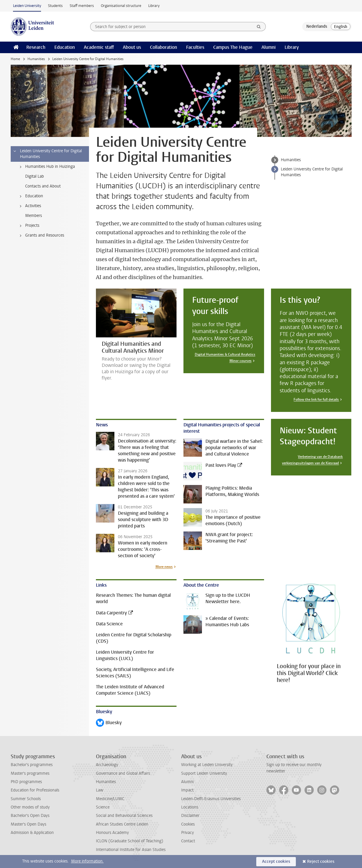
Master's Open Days (28, 824)
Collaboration (164, 47)
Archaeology (107, 765)
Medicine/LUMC (110, 799)
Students (55, 6)
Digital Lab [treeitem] (35, 176)
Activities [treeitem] (29, 206)
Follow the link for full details (316, 399)
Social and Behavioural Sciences (124, 816)
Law (100, 790)
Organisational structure (121, 6)
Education (65, 47)
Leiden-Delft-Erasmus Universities (211, 799)
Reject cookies (321, 862)
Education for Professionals (35, 790)
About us (132, 47)
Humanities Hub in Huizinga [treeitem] (46, 167)
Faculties (195, 47)
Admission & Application (32, 833)
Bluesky (109, 723)
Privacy (188, 833)
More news (164, 567)
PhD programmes (26, 782)
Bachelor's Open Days (30, 816)
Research (36, 47)
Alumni (269, 47)
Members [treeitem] (34, 216)
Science (103, 807)
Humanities (36, 59)
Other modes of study (30, 807)
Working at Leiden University (207, 765)
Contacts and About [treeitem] (43, 186)
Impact (187, 790)
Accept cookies (276, 862)
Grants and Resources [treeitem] (41, 235)
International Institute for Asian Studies (131, 850)
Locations (190, 807)
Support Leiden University (204, 773)
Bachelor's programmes (32, 765)
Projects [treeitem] (29, 226)
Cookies (188, 824)
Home (15, 59)
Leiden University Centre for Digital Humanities (312, 172)
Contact (188, 841)
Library (154, 6)
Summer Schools (26, 799)
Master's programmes (30, 773)
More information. (87, 861)
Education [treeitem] (30, 196)
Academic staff (99, 47)
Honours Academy (112, 833)
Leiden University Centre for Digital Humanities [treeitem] (47, 154)
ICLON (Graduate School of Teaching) (130, 841)
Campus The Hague (233, 47)
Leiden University (27, 6)
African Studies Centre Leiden (122, 824)
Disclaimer (190, 816)
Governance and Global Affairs (123, 773)
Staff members (82, 6)
